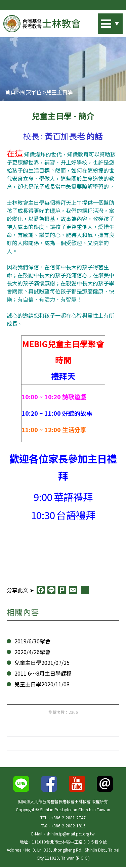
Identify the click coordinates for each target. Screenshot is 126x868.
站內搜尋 (101, 22)
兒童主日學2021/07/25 (40, 663)
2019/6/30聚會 (31, 642)
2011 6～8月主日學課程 (42, 674)
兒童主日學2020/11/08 (40, 684)
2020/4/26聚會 (31, 652)
